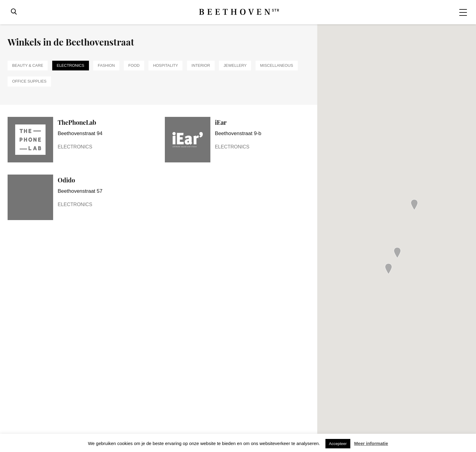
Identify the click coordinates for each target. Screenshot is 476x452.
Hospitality (165, 65)
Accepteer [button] (338, 444)
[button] (389, 269)
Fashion (106, 65)
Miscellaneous (277, 65)
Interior (201, 65)
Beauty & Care (28, 65)
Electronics (71, 65)
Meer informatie (371, 443)
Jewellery (235, 65)
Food (134, 65)
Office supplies (29, 81)
